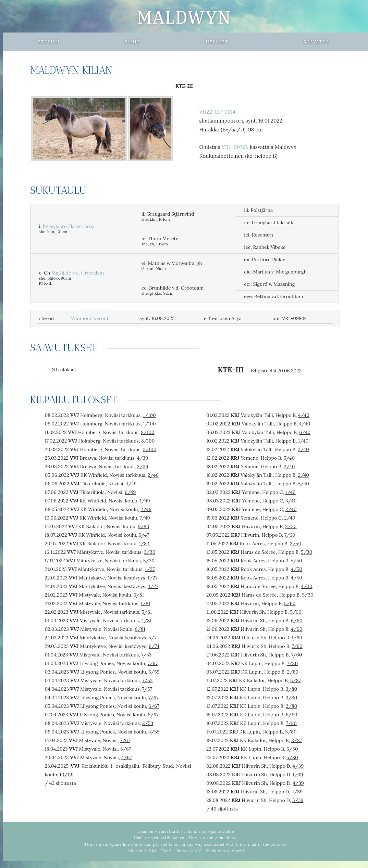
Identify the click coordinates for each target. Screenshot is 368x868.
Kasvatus (316, 42)
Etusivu (49, 42)
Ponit (132, 42)
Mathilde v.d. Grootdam (78, 273)
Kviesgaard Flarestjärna (69, 226)
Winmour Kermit (90, 318)
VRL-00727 (234, 147)
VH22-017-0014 (217, 112)
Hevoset (217, 42)
